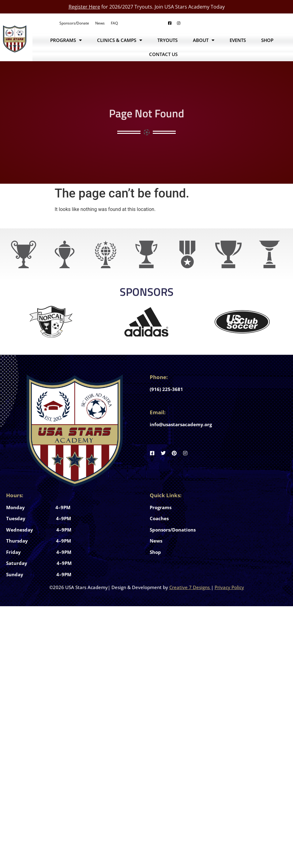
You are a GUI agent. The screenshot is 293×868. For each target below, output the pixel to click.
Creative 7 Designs (190, 587)
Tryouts (167, 40)
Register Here (84, 7)
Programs (66, 40)
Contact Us (163, 54)
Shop (267, 40)
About (204, 40)
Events (238, 40)
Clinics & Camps (120, 40)
